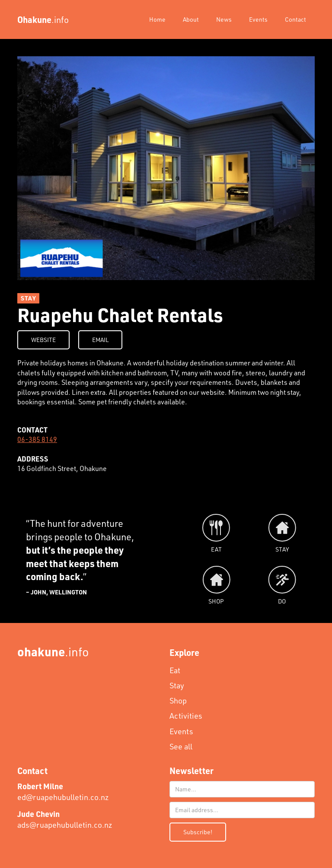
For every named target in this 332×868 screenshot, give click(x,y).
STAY (28, 298)
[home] (43, 19)
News (224, 19)
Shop (178, 700)
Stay (177, 685)
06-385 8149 (37, 439)
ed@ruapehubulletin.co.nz (63, 792)
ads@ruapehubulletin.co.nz (65, 819)
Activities (186, 716)
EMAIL (100, 340)
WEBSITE (43, 340)
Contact (295, 19)
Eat (175, 670)
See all (181, 746)
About (191, 19)
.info (53, 651)
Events (258, 19)
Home (157, 19)
